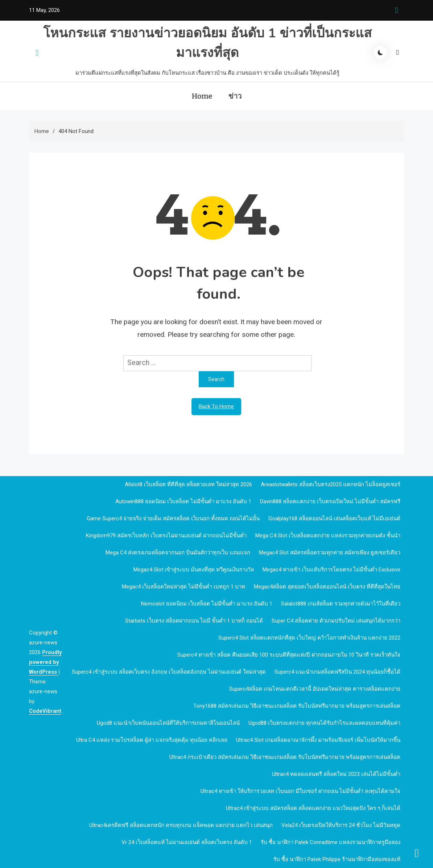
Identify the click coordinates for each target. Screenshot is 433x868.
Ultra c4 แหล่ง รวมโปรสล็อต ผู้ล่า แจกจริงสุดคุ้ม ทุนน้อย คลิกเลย (152, 740)
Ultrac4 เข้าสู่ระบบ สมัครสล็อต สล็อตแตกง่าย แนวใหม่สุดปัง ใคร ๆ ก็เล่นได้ (313, 808)
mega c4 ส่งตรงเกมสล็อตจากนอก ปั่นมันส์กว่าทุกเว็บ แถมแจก (178, 553)
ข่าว (235, 96)
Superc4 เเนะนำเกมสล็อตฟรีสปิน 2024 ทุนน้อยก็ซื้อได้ (337, 672)
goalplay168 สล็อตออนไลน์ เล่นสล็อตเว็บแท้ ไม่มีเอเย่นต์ (334, 518)
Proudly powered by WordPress (45, 662)
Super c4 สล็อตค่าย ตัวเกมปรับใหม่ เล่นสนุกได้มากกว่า (336, 621)
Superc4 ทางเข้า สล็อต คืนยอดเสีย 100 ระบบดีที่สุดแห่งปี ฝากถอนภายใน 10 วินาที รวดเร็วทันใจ (289, 655)
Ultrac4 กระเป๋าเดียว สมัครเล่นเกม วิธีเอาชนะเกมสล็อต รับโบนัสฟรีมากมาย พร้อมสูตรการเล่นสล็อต (285, 757)
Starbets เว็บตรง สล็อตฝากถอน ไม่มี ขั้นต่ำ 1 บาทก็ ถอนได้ (194, 621)
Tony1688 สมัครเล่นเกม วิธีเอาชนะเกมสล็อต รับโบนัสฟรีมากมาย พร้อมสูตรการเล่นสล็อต (297, 706)
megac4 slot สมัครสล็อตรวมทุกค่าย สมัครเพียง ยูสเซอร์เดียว (330, 553)
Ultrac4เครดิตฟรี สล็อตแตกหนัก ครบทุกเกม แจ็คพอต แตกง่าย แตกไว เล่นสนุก (181, 825)
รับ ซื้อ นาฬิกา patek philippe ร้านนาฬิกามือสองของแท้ (337, 859)
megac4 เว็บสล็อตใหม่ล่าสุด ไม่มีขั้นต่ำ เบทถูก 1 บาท (183, 587)
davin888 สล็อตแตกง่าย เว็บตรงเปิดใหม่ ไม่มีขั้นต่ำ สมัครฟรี (330, 501)
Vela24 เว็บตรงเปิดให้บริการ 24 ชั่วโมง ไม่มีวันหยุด (341, 825)
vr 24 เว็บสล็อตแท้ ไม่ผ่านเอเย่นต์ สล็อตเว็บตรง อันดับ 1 (187, 842)
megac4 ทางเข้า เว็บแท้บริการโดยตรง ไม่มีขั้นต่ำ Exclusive (331, 570)
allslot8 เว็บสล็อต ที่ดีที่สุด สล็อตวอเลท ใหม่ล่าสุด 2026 (188, 484)
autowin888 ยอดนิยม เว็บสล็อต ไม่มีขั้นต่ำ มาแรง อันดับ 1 (183, 501)
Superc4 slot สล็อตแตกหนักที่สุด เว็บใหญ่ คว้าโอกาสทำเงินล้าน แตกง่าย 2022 (309, 638)
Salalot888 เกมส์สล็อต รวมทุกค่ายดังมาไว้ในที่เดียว (341, 604)
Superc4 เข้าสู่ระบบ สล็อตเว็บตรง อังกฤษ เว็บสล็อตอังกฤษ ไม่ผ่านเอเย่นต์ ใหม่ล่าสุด (169, 672)
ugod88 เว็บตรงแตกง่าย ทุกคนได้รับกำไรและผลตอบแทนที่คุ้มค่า (324, 723)
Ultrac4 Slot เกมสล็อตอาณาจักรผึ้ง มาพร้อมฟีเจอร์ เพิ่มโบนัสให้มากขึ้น (318, 740)
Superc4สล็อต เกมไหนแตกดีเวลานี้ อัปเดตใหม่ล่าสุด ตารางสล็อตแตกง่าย (315, 689)
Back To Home (216, 406)
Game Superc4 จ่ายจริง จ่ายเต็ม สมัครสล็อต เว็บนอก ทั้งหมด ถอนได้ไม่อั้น (173, 518)
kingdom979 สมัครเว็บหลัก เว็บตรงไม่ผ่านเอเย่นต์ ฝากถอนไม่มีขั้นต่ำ (166, 536)
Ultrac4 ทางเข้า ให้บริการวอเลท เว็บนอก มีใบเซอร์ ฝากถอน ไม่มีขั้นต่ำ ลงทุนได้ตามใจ (300, 791)
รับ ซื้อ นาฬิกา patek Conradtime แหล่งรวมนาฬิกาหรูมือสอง (331, 842)
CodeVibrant (45, 711)
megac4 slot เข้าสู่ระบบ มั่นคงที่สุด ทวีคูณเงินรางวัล (194, 570)
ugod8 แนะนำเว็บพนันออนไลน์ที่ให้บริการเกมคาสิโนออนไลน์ (168, 723)
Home (202, 96)
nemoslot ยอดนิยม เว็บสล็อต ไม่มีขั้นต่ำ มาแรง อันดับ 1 (207, 604)
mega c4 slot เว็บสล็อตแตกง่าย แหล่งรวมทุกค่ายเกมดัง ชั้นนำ (328, 536)
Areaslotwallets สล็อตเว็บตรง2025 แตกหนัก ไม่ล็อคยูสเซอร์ (331, 484)
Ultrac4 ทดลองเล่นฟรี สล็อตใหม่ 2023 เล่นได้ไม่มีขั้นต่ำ (336, 774)
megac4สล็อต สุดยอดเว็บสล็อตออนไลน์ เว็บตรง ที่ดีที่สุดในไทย (327, 587)
